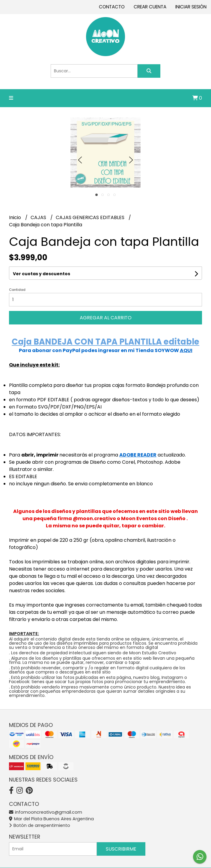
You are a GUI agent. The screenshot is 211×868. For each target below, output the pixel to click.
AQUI (186, 350)
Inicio (16, 217)
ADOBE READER (138, 455)
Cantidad (17, 290)
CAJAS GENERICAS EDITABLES (91, 217)
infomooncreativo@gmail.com (46, 812)
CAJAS (39, 217)
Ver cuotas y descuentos (42, 274)
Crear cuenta (150, 7)
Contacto (112, 7)
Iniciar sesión (191, 7)
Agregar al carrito (106, 318)
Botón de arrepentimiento (40, 825)
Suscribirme (121, 849)
